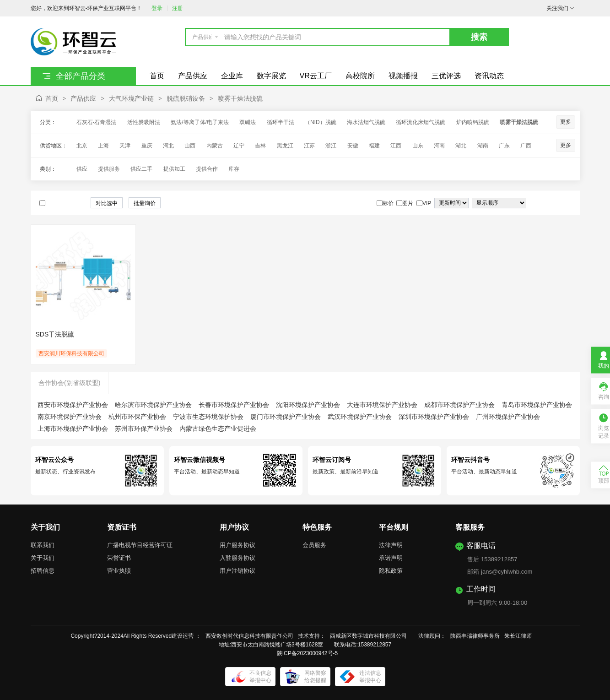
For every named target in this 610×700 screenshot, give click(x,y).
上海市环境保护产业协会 (73, 429)
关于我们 (43, 558)
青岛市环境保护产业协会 (537, 405)
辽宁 (239, 146)
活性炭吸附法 (144, 122)
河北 (168, 146)
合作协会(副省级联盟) (69, 383)
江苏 (309, 146)
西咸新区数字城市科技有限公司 (371, 636)
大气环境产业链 (131, 98)
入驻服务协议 (238, 558)
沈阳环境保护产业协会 (308, 405)
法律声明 (391, 545)
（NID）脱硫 (321, 122)
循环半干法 (281, 122)
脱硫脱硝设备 (186, 98)
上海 (103, 146)
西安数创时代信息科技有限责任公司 (249, 636)
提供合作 (207, 169)
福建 (374, 146)
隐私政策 (391, 571)
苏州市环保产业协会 (144, 429)
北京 (82, 146)
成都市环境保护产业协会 (459, 405)
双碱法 (248, 122)
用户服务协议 (238, 545)
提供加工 (174, 169)
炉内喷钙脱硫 (473, 122)
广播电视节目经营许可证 (140, 545)
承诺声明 (391, 558)
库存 (234, 169)
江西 (396, 146)
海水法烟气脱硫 (366, 122)
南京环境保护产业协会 (70, 417)
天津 (125, 146)
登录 (157, 8)
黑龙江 (285, 146)
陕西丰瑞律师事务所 (475, 636)
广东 (504, 146)
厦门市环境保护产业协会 (286, 417)
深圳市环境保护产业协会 (434, 417)
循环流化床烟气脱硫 (421, 122)
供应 (82, 169)
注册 (178, 8)
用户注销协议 (238, 571)
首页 (52, 98)
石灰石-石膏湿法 (97, 122)
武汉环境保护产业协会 (360, 417)
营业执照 (119, 571)
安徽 (353, 146)
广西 (526, 146)
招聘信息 (43, 571)
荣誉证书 (119, 558)
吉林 (260, 146)
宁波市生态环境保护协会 (208, 417)
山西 (190, 146)
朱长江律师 (519, 636)
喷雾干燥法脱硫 (240, 98)
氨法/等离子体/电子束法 (200, 122)
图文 (567, 203)
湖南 (483, 146)
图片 (558, 203)
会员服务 (314, 545)
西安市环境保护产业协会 (73, 405)
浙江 (331, 146)
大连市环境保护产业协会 (382, 405)
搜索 (479, 37)
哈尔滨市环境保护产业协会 (153, 405)
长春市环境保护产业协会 (234, 405)
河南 (439, 146)
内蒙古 (215, 146)
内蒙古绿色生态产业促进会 (218, 429)
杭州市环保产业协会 (137, 417)
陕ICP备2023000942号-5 (307, 653)
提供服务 (109, 169)
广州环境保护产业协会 (508, 417)
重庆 (147, 146)
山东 (418, 146)
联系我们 (43, 545)
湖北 (461, 146)
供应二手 (141, 169)
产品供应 (83, 98)
